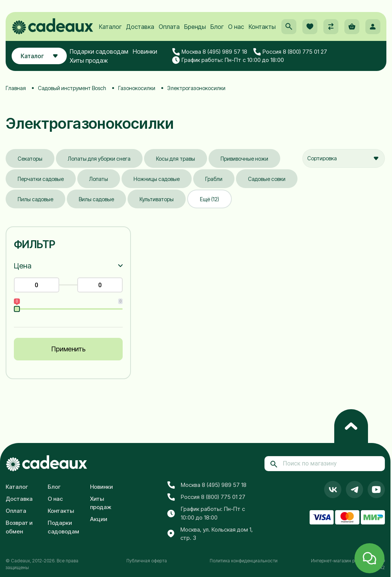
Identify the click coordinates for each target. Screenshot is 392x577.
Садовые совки (267, 179)
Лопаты (99, 179)
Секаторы (30, 159)
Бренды (195, 27)
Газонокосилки (137, 88)
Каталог (110, 27)
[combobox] (344, 158)
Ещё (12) (210, 199)
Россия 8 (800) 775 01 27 (290, 52)
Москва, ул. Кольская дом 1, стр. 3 (210, 534)
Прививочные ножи (244, 159)
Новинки (145, 51)
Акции (99, 519)
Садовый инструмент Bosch (72, 88)
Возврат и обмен (19, 527)
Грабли (214, 179)
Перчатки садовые (41, 179)
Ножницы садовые (157, 179)
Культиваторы (157, 199)
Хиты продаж (89, 60)
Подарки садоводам (99, 51)
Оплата (169, 27)
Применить (68, 349)
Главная (16, 88)
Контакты (262, 27)
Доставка (140, 27)
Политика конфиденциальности (244, 561)
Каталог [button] (39, 56)
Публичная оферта (147, 561)
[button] (289, 27)
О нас (236, 27)
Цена (23, 266)
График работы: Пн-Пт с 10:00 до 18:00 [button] (228, 60)
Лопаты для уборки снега (99, 159)
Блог (217, 27)
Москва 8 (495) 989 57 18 (210, 52)
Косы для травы (176, 159)
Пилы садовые (35, 199)
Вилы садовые (96, 199)
